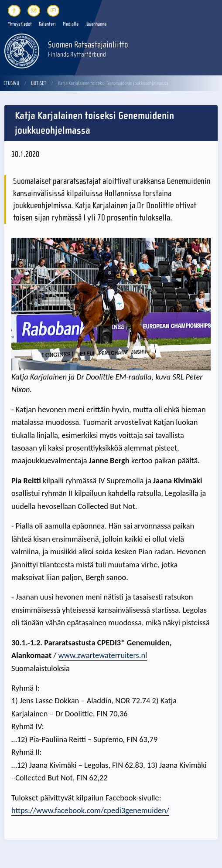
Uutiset (39, 83)
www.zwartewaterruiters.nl (103, 655)
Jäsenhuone (96, 24)
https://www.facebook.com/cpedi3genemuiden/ (90, 810)
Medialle (71, 24)
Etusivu (11, 83)
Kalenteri (47, 24)
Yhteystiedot (20, 24)
